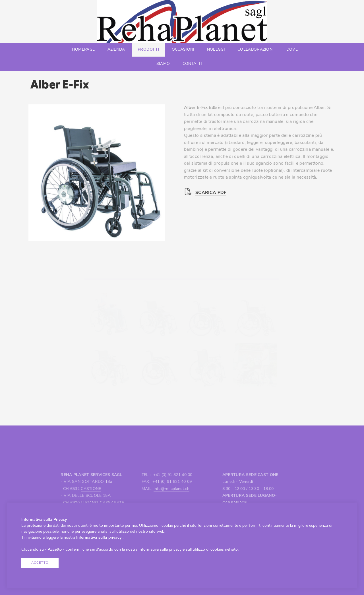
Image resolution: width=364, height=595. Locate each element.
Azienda (116, 50)
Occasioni (183, 50)
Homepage (83, 50)
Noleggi (216, 50)
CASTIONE (91, 502)
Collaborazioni (256, 50)
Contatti (192, 64)
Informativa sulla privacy (99, 538)
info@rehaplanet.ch (171, 502)
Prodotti (148, 50)
